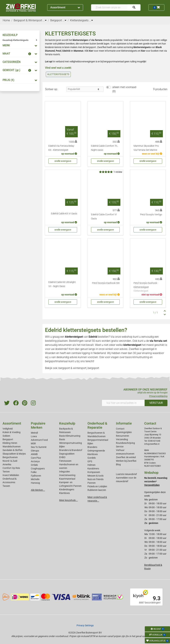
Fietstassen (65, 461)
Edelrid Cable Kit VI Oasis (64, 214)
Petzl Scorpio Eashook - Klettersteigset (148, 287)
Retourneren (123, 436)
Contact (120, 429)
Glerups (35, 451)
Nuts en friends (95, 479)
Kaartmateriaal (67, 479)
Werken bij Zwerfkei (126, 461)
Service (120, 447)
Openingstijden (124, 432)
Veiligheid (8, 429)
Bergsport (8, 439)
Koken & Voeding (12, 432)
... (45, 20)
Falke (34, 472)
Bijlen (62, 447)
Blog (118, 464)
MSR (33, 443)
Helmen (91, 465)
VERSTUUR (156, 403)
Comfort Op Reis (11, 468)
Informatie (124, 423)
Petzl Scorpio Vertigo (151, 215)
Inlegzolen (65, 472)
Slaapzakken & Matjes (14, 454)
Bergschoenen (10, 457)
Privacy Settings (85, 625)
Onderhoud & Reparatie (97, 425)
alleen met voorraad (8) (124, 89)
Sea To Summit (39, 447)
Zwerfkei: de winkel (126, 457)
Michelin (35, 479)
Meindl (34, 433)
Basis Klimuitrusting (70, 436)
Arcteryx (35, 461)
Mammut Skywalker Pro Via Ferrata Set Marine (146, 148)
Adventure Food (39, 440)
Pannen (92, 483)
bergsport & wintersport (72, 368)
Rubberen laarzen (97, 490)
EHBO (62, 457)
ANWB (34, 454)
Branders (92, 447)
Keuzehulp (67, 423)
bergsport (93, 368)
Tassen (6, 486)
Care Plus (36, 458)
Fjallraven (36, 476)
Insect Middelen (11, 475)
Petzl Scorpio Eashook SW (106, 283)
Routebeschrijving (125, 443)
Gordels (92, 458)
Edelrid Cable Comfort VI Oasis (104, 217)
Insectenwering (67, 475)
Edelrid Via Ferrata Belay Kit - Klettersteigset (61, 148)
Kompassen (94, 472)
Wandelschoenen (12, 447)
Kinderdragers (67, 489)
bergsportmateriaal (56, 361)
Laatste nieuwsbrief (126, 474)
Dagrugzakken (67, 454)
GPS (90, 461)
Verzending (122, 439)
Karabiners (93, 469)
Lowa (34, 436)
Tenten (6, 472)
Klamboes (64, 493)
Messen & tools (95, 476)
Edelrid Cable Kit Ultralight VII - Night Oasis (62, 284)
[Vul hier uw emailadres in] (123, 403)
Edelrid (93, 337)
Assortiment (65, 7)
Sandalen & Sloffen (13, 450)
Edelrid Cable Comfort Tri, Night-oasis (104, 148)
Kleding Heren (10, 443)
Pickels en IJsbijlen (97, 486)
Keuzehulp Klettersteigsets (16, 40)
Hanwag (35, 483)
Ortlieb (34, 465)
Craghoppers (38, 469)
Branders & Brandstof (71, 450)
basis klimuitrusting (137, 357)
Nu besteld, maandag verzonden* (156, 481)
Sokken (6, 436)
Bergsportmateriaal (98, 440)
